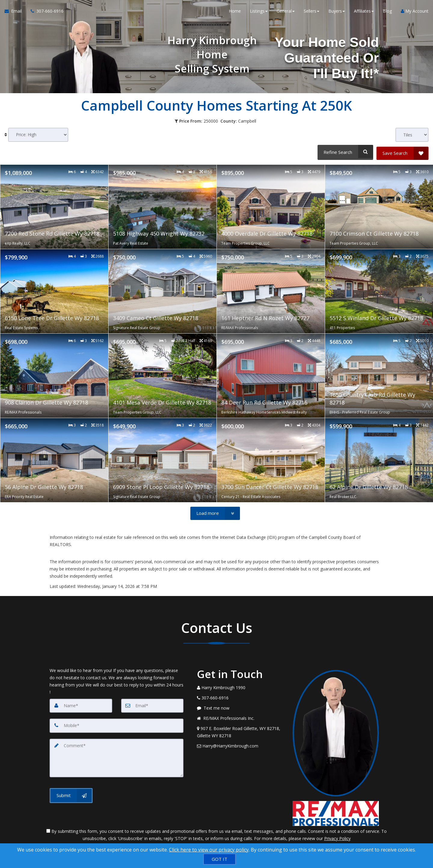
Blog (387, 12)
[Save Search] (402, 151)
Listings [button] (259, 12)
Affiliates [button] (364, 12)
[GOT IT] (220, 859)
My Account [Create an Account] (415, 12)
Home (235, 12)
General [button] (286, 12)
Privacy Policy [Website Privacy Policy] (337, 837)
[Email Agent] (15, 12)
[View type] (412, 135)
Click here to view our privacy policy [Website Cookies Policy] (209, 850)
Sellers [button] (312, 12)
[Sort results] (38, 135)
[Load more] (215, 512)
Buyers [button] (337, 12)
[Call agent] (45, 12)
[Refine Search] (344, 151)
